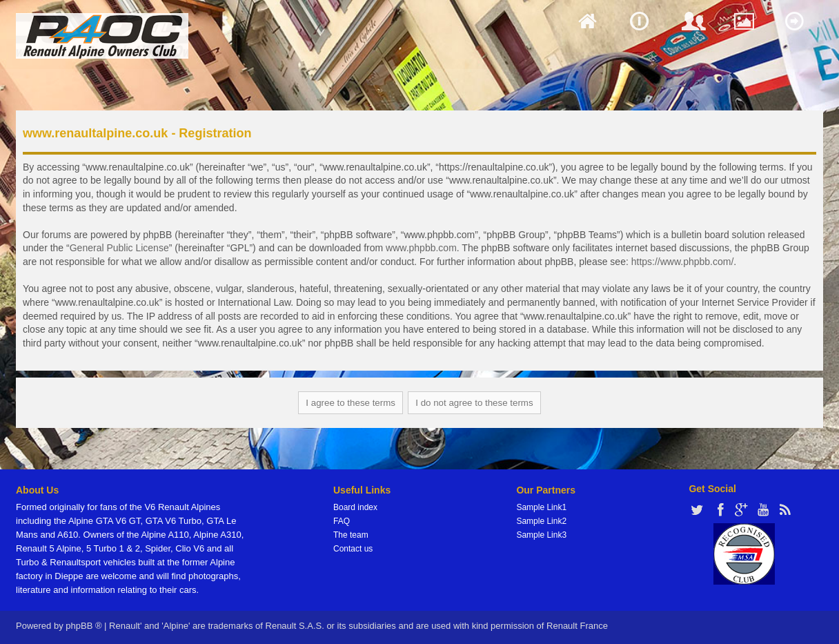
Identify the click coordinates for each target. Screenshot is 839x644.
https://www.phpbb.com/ (683, 262)
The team (351, 535)
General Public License (119, 248)
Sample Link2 (541, 521)
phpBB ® (83, 626)
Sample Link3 (541, 535)
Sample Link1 (541, 507)
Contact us (353, 549)
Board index (355, 507)
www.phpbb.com (421, 248)
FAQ (342, 521)
